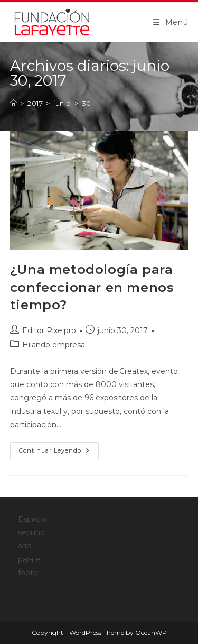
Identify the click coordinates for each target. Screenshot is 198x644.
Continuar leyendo (59, 453)
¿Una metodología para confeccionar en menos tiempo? (92, 287)
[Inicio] (14, 103)
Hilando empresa (54, 345)
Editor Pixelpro (49, 330)
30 (87, 103)
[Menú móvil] (171, 22)
